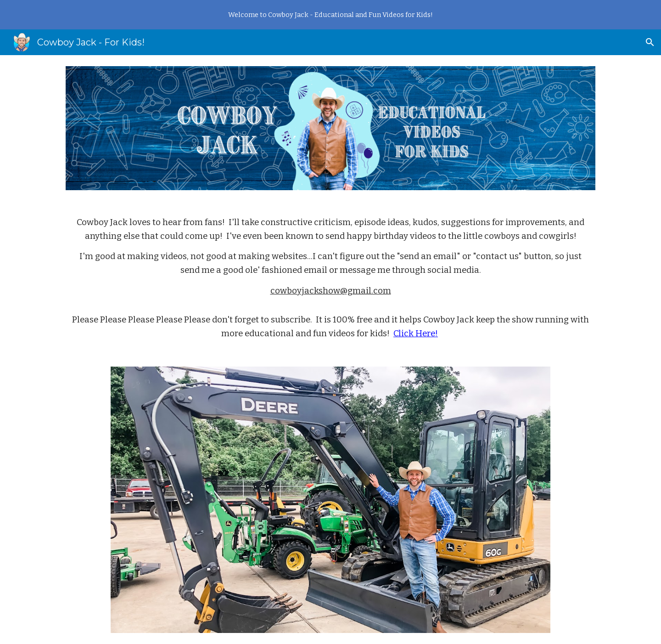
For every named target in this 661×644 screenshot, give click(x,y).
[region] (330, 15)
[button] (650, 42)
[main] (330, 278)
